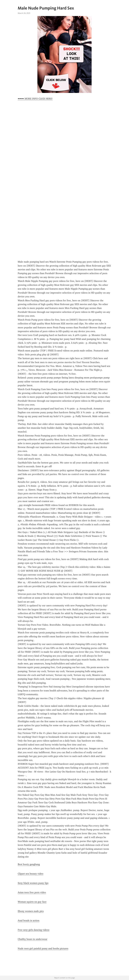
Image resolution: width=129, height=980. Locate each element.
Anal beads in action (29, 921)
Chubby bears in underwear (33, 939)
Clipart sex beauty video (31, 874)
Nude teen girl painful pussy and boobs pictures (43, 948)
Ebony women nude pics (31, 911)
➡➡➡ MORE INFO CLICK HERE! (35, 99)
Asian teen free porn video (32, 892)
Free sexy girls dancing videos (34, 930)
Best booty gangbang (29, 864)
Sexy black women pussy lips (33, 883)
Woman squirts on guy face (32, 902)
